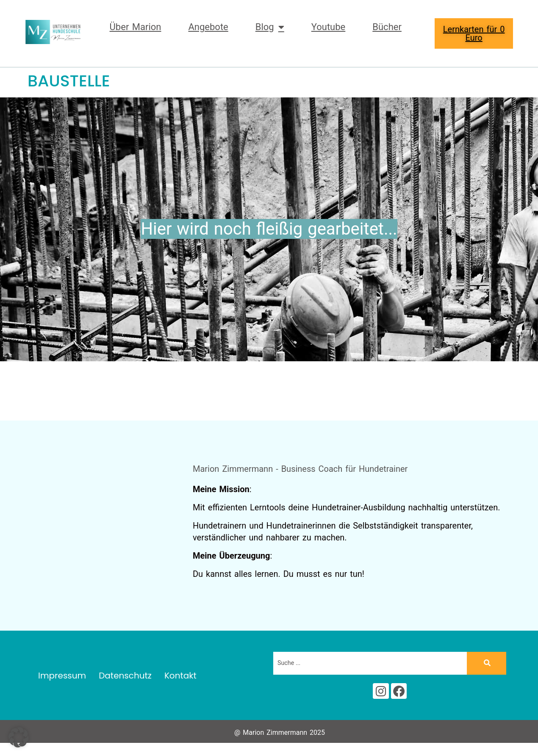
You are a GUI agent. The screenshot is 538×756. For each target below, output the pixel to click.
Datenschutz (125, 678)
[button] (19, 737)
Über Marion (136, 27)
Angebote (208, 27)
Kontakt (180, 678)
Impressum (62, 678)
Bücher (387, 27)
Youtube (329, 27)
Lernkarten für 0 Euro (474, 33)
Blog (270, 27)
